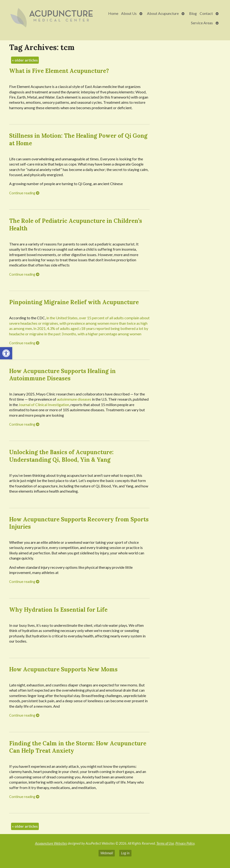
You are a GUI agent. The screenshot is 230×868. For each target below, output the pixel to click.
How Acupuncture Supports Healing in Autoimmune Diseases (62, 375)
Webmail (107, 853)
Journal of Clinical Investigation (44, 405)
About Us (129, 13)
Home (113, 13)
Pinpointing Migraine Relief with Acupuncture (74, 302)
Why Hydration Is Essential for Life (58, 610)
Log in (125, 853)
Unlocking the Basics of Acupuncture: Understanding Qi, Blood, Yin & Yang (61, 456)
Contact (206, 13)
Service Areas (202, 23)
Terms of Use (165, 843)
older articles (25, 60)
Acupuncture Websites (51, 843)
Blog (193, 13)
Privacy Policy (185, 843)
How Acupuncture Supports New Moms (63, 669)
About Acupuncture (163, 13)
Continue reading (24, 193)
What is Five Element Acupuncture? (59, 71)
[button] (6, 353)
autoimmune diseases (74, 399)
